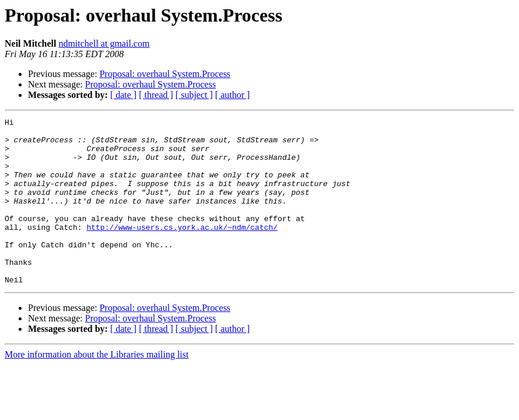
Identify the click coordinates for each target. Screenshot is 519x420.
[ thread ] (156, 95)
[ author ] (233, 95)
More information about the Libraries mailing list (97, 388)
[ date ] (123, 95)
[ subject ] (194, 95)
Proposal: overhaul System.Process (165, 74)
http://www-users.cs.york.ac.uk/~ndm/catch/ (182, 250)
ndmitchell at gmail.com (104, 43)
